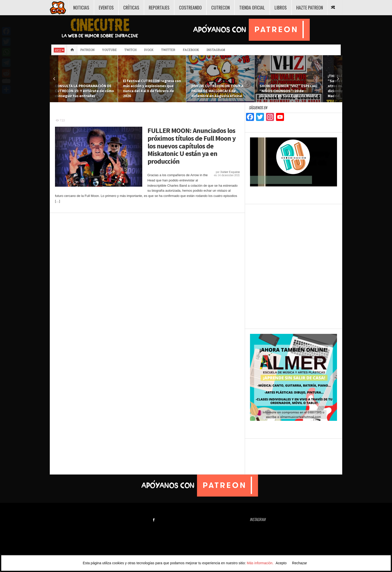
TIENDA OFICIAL (252, 7)
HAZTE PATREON (310, 7)
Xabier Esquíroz (230, 172)
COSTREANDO (190, 7)
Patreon (87, 50)
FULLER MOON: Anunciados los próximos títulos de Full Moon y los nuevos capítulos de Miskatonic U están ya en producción (192, 146)
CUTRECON (220, 7)
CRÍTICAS (131, 7)
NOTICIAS (81, 7)
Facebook (191, 50)
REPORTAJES (159, 7)
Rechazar (299, 563)
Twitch (130, 50)
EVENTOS (106, 7)
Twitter (168, 50)
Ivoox (149, 50)
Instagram (216, 50)
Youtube (109, 50)
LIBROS (281, 7)
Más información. (260, 563)
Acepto (281, 563)
